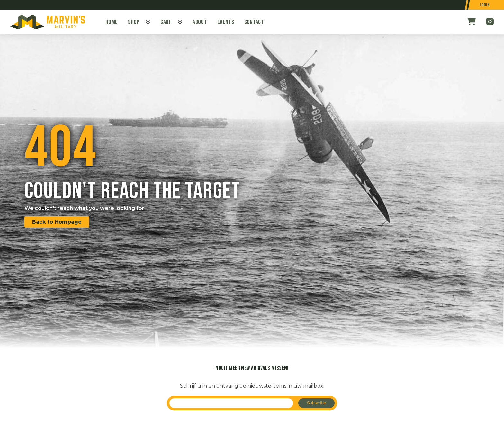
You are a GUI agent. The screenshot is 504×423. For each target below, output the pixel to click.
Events (226, 22)
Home (112, 22)
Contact (254, 22)
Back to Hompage (57, 222)
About (200, 22)
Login (485, 5)
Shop (134, 22)
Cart (166, 22)
